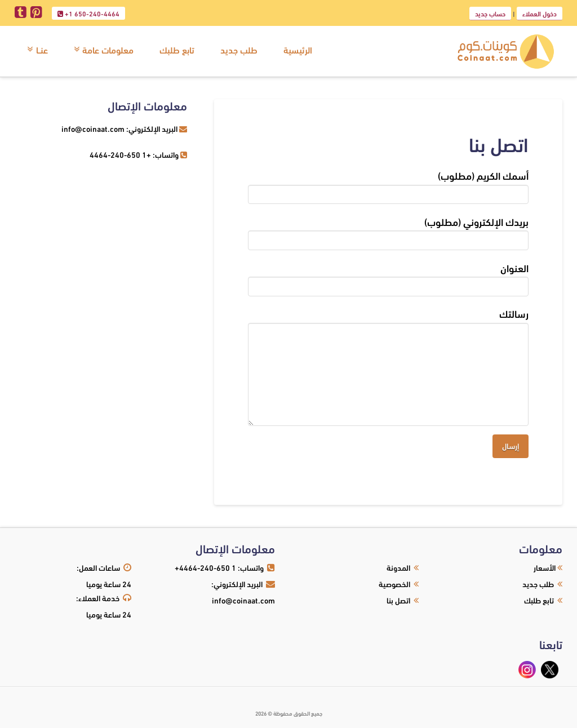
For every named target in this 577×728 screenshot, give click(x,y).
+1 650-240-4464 (88, 14)
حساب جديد (490, 13)
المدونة (398, 567)
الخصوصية (394, 583)
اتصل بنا (398, 600)
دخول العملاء (540, 13)
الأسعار (545, 567)
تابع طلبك (539, 600)
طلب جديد (538, 583)
